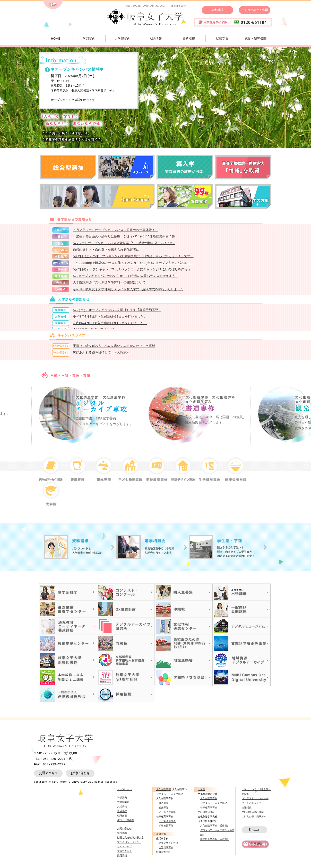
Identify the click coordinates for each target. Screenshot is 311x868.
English (255, 833)
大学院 (201, 792)
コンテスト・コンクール (255, 801)
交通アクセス (48, 776)
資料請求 (217, 10)
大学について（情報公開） (256, 792)
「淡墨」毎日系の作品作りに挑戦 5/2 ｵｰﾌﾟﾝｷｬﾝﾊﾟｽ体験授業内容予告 (124, 237)
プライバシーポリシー (129, 845)
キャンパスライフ (251, 806)
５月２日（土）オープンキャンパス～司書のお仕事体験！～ (116, 230)
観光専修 (164, 811)
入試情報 (155, 39)
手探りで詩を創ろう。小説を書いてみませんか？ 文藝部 (114, 349)
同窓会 (245, 797)
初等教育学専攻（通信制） (215, 842)
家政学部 (161, 837)
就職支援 (222, 39)
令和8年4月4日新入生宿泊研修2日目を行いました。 (110, 320)
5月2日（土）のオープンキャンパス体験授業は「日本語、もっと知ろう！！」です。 (133, 258)
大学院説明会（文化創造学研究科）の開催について (109, 285)
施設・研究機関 (255, 39)
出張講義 (247, 811)
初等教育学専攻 (209, 811)
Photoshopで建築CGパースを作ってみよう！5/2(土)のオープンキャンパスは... (133, 265)
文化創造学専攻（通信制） (215, 829)
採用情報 (122, 859)
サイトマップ (124, 850)
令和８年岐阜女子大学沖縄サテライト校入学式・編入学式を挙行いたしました (128, 292)
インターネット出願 (255, 10)
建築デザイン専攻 (168, 846)
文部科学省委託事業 (253, 815)
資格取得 (189, 39)
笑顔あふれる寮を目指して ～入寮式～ (101, 356)
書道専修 (164, 806)
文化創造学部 (164, 792)
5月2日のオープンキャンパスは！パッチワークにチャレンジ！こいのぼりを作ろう (132, 271)
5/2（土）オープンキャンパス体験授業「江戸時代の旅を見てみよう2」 (124, 244)
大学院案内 (122, 39)
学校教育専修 (166, 829)
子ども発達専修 (167, 824)
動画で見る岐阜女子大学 (130, 841)
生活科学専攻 (166, 850)
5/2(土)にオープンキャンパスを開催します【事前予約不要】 (117, 313)
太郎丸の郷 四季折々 (254, 820)
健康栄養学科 (164, 855)
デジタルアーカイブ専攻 (170, 797)
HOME (56, 39)
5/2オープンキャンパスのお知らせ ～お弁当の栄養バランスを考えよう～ (126, 278)
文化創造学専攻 (209, 801)
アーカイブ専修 (167, 815)
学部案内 (89, 39)
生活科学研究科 (206, 815)
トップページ (124, 792)
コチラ (90, 100)
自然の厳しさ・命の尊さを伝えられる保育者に (106, 251)
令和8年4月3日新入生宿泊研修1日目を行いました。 (110, 327)
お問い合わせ (80, 776)
